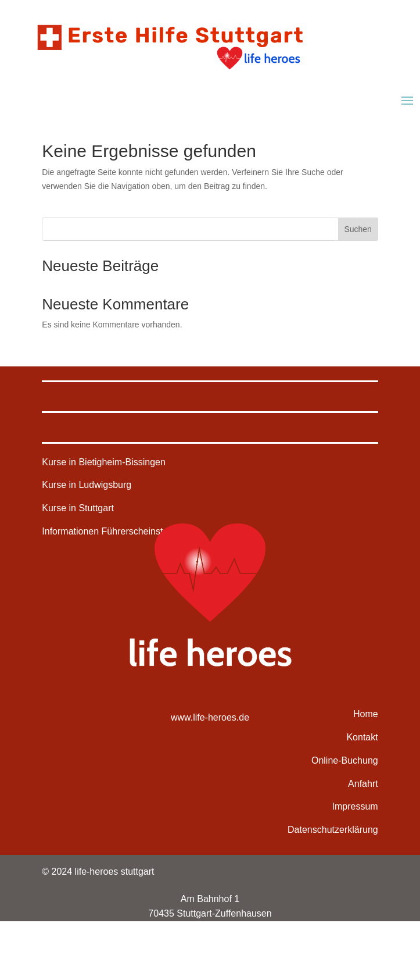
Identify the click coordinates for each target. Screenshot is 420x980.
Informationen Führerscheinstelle (110, 531)
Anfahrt (363, 784)
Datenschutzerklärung (333, 830)
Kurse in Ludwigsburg (87, 485)
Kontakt (362, 737)
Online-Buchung (345, 760)
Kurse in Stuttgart (78, 508)
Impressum (355, 806)
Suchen (358, 229)
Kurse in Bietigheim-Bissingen (104, 462)
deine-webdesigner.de (333, 956)
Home (366, 714)
